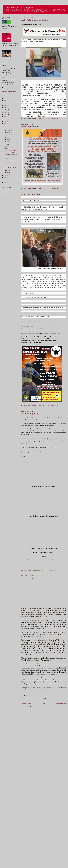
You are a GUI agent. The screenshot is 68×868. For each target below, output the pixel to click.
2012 (5, 178)
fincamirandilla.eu (6, 190)
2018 (5, 117)
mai (6, 144)
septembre (8, 135)
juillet (7, 139)
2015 (5, 124)
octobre (7, 133)
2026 (5, 98)
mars (7, 149)
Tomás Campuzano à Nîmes (30, 127)
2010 (5, 182)
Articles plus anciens (61, 704)
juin (6, 142)
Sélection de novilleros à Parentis (32, 329)
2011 (5, 180)
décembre (8, 128)
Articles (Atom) (32, 707)
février (7, 170)
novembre (8, 130)
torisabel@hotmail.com (8, 74)
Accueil (44, 704)
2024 (5, 103)
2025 (5, 101)
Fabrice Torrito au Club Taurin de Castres (35, 20)
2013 (5, 175)
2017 (5, 119)
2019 (5, 114)
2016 (5, 121)
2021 (5, 110)
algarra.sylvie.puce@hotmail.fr (9, 91)
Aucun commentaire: (53, 119)
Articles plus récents (26, 704)
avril (7, 146)
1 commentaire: (52, 570)
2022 (5, 107)
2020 (5, 112)
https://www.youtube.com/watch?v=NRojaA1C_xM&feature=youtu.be (44, 560)
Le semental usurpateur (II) (30, 414)
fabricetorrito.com (6, 192)
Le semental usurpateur (29, 578)
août (7, 137)
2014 (5, 126)
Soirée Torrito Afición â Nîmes (31, 195)
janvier (7, 172)
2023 (5, 105)
